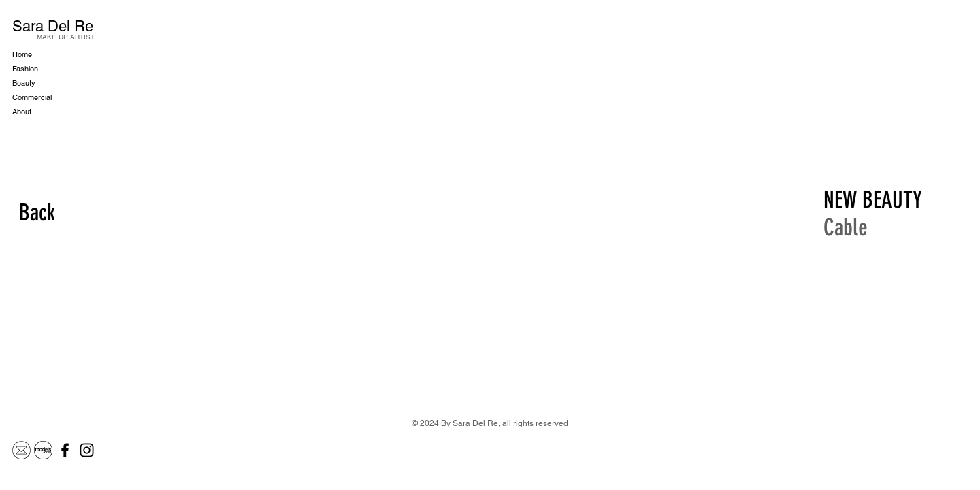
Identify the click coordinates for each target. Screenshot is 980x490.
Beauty (24, 83)
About (22, 112)
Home (22, 54)
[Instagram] (87, 450)
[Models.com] (43, 450)
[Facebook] (65, 450)
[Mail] (21, 450)
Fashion (25, 69)
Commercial (32, 97)
